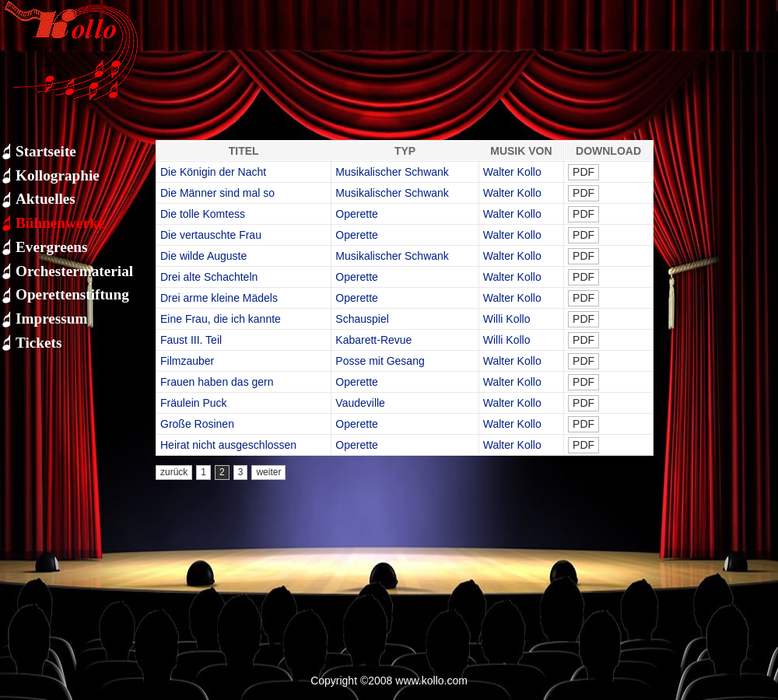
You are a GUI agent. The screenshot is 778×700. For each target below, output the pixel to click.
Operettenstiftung (72, 294)
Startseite (46, 151)
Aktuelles (46, 199)
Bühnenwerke (60, 223)
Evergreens (51, 247)
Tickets (39, 343)
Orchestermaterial (74, 271)
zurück (174, 472)
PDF (583, 172)
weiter (268, 472)
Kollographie (58, 175)
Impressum (51, 318)
